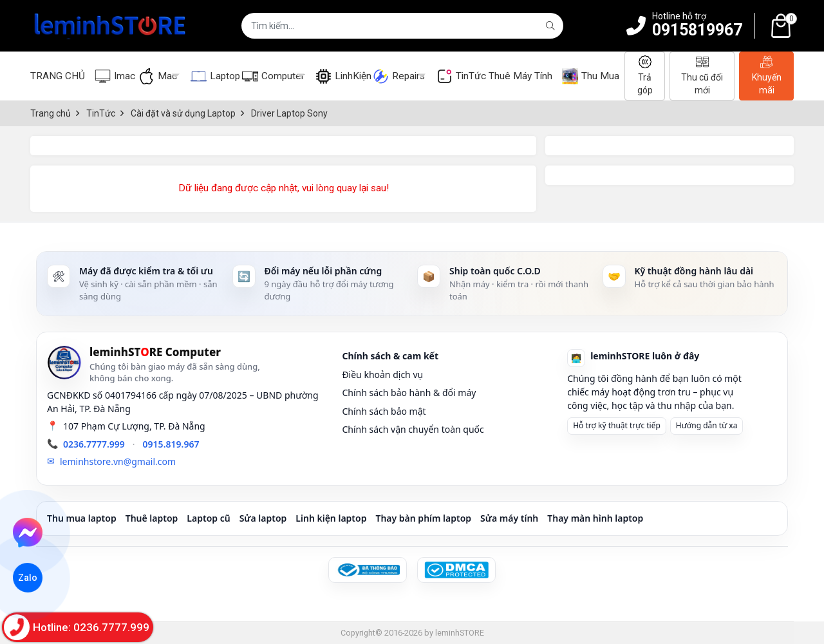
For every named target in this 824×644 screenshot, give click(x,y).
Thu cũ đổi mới (702, 75)
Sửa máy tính (509, 518)
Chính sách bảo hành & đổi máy (409, 393)
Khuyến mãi (767, 75)
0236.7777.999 (94, 444)
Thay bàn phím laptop (423, 518)
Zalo (28, 577)
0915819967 (697, 30)
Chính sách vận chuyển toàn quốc (413, 429)
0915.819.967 (171, 444)
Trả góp (645, 75)
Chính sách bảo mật (384, 411)
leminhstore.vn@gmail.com (118, 461)
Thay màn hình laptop (595, 518)
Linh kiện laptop (331, 518)
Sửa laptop (263, 518)
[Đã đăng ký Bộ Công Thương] (368, 570)
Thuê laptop (152, 518)
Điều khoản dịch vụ (382, 374)
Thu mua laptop (82, 518)
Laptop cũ (208, 518)
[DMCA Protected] (456, 570)
